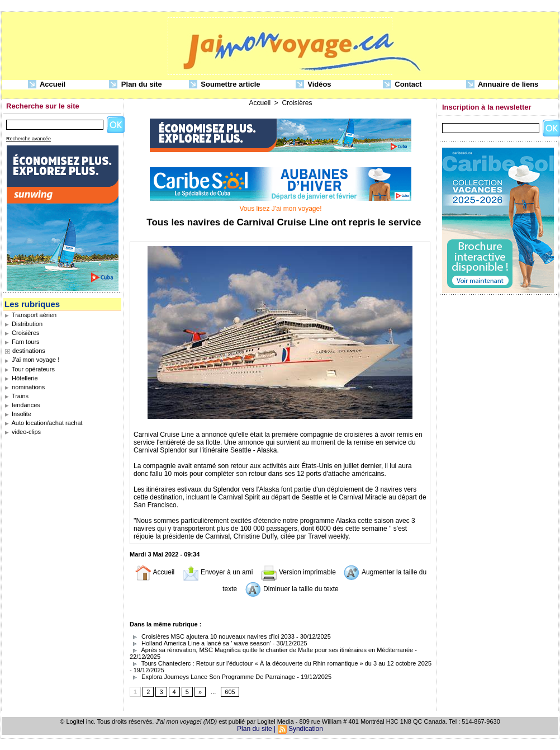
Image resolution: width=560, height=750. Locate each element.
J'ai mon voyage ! (32, 360)
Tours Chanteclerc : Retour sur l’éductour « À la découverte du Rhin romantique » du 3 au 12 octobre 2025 (281, 663)
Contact (402, 85)
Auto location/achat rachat (44, 423)
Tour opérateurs (30, 369)
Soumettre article (225, 85)
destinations (29, 351)
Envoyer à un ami (218, 572)
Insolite (18, 414)
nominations (25, 387)
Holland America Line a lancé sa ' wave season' (200, 643)
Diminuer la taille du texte (292, 589)
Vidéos (314, 85)
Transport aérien (30, 315)
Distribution (23, 324)
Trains (16, 396)
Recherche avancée (29, 139)
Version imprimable (298, 572)
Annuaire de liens (502, 85)
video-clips (23, 432)
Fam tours (22, 342)
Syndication (306, 729)
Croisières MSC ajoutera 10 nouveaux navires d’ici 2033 (212, 636)
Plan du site (136, 85)
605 (230, 692)
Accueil (47, 85)
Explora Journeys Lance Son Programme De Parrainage (212, 677)
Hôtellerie (21, 378)
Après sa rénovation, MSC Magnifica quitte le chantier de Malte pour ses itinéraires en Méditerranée (271, 650)
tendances (22, 405)
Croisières (22, 333)
